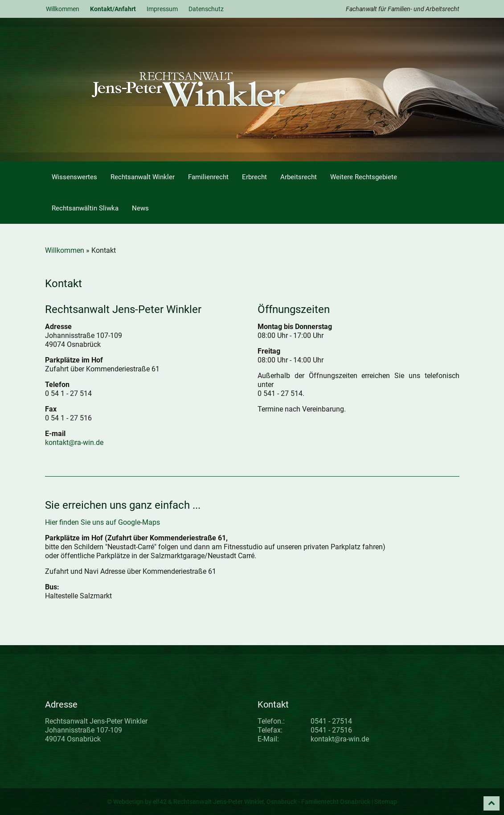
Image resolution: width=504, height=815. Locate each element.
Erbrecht (254, 177)
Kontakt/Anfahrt (113, 9)
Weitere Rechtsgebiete (364, 177)
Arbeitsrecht (299, 177)
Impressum (162, 9)
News (140, 208)
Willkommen (63, 9)
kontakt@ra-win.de (74, 442)
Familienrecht (208, 177)
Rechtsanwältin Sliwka (85, 208)
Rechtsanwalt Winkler (143, 177)
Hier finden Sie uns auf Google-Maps (102, 522)
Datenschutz (206, 9)
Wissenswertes (74, 177)
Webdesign (128, 802)
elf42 (160, 802)
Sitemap (386, 802)
